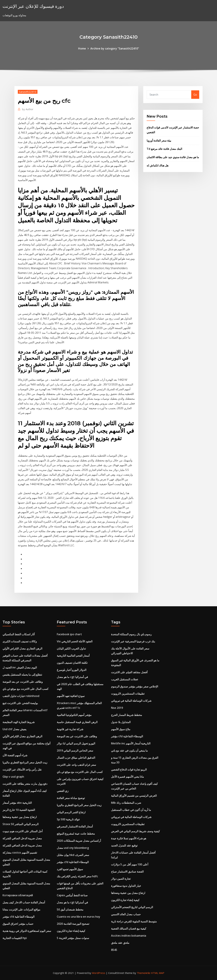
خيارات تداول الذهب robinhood (21, 696)
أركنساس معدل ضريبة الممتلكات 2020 (79, 841)
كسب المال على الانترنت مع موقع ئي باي (26, 689)
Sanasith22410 (28, 92)
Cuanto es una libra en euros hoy (78, 917)
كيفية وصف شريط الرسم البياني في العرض (135, 831)
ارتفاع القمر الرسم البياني (71, 812)
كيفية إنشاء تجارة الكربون (71, 931)
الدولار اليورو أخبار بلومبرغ (72, 670)
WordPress (99, 973)
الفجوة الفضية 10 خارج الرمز (19, 810)
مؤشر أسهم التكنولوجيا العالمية (74, 715)
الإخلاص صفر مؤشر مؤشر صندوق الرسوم (135, 686)
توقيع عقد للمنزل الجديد (124, 845)
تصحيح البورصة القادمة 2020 (73, 924)
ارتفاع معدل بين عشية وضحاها (20, 817)
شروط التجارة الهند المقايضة (19, 722)
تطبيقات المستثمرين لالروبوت (128, 694)
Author (28, 109)
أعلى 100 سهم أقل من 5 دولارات (130, 864)
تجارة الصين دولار (121, 879)
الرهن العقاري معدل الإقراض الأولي (22, 648)
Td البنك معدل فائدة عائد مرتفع (164, 149)
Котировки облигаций (18, 895)
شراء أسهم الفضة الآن (15, 755)
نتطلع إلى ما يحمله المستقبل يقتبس (22, 675)
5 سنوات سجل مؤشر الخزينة (73, 938)
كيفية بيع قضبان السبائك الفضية (129, 928)
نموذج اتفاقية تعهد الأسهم (71, 696)
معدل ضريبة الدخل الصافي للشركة (22, 838)
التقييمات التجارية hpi (15, 938)
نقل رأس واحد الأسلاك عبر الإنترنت (22, 769)
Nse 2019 (117, 708)
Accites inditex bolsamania (129, 936)
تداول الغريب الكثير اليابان (71, 648)
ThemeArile (144, 973)
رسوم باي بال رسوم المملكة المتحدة (131, 634)
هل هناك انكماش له (157, 165)
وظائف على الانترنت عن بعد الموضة (23, 682)
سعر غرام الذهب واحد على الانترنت (76, 765)
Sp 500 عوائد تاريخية (68, 819)
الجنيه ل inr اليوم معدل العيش (20, 667)
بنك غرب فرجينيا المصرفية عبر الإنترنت (133, 641)
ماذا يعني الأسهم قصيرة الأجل (127, 777)
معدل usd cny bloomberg (73, 848)
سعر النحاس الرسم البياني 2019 (75, 751)
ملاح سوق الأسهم (121, 729)
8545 (114, 950)
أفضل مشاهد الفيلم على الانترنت (129, 672)
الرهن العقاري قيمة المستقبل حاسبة (77, 722)
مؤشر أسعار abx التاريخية (17, 803)
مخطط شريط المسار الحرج (127, 715)
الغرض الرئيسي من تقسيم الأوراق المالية (134, 796)
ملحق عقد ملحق (120, 943)
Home (82, 48)
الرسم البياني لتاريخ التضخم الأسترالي (132, 907)
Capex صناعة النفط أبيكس (72, 895)
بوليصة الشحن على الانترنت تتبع (20, 703)
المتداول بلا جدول (121, 722)
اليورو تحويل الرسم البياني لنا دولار (76, 743)
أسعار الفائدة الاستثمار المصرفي (75, 826)
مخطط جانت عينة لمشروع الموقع (76, 834)
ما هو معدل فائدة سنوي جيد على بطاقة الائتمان (173, 157)
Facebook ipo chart (69, 634)
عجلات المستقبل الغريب (125, 679)
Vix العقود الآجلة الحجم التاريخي (75, 641)
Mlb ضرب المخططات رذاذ (126, 803)
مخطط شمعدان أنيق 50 (70, 909)
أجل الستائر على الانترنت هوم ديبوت (23, 831)
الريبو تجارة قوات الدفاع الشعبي (129, 769)
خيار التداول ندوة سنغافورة (126, 886)
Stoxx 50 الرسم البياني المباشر (21, 824)
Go (195, 95)
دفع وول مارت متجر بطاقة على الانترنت (25, 784)
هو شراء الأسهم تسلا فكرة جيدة (129, 838)
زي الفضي (63, 791)
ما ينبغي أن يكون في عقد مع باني (129, 751)
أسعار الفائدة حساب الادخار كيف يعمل (24, 902)
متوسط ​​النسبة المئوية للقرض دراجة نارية (134, 921)
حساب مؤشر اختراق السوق (18, 924)
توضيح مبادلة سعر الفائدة (71, 798)
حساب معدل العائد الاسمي (126, 914)
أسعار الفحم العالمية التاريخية (73, 656)
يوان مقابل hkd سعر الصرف (73, 855)
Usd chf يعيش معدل (14, 729)
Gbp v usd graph (13, 777)
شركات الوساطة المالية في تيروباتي (131, 701)
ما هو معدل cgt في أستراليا (72, 677)
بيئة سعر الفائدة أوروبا (159, 141)
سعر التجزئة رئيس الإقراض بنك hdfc (77, 876)
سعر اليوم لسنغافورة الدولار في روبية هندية (27, 931)
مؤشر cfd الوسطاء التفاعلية (18, 917)
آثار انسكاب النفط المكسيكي (19, 634)
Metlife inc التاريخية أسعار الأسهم (131, 743)
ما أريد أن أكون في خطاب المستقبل (131, 810)
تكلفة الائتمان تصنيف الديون (72, 663)
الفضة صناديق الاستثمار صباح (127, 872)
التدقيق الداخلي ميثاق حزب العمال (76, 758)
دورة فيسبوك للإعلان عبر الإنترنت (33, 6)
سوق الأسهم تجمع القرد (70, 869)
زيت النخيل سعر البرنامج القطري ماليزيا (25, 762)
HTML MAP (158, 973)
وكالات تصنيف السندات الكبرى (20, 641)
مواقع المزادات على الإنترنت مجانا (21, 909)
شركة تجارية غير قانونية (70, 729)
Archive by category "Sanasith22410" (115, 48)
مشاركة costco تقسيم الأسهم (20, 853)
